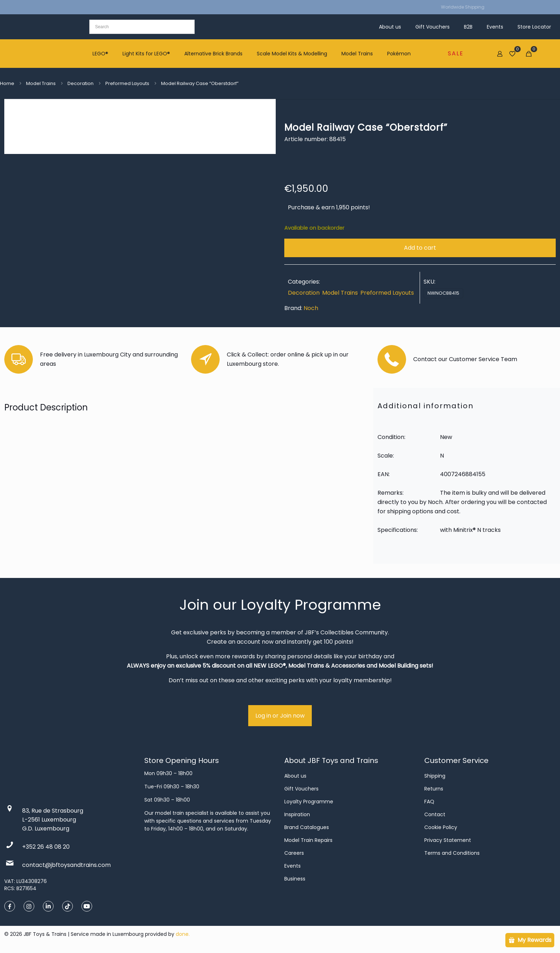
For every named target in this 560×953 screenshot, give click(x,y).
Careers (294, 853)
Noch (311, 308)
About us (295, 776)
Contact (435, 814)
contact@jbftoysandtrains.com (66, 865)
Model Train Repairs (308, 840)
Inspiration (297, 814)
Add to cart (420, 248)
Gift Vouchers (301, 789)
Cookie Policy (441, 827)
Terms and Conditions (452, 853)
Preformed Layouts (127, 83)
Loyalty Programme (309, 802)
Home (7, 83)
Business (295, 879)
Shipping (435, 776)
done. (183, 934)
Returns (434, 789)
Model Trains (41, 83)
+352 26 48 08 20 (46, 847)
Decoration (81, 83)
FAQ (429, 802)
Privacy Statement (448, 840)
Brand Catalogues (307, 827)
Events (292, 866)
